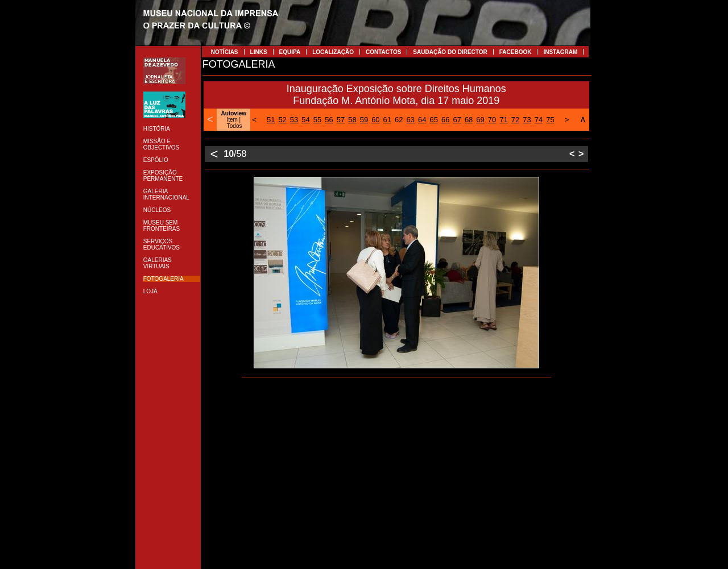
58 (352, 120)
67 (457, 120)
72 (515, 120)
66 (445, 120)
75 (550, 120)
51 (271, 120)
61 (387, 120)
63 (411, 120)
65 (433, 120)
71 (503, 120)
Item (232, 120)
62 (399, 120)
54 (305, 120)
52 (282, 120)
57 (341, 120)
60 (375, 120)
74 (539, 120)
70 (492, 120)
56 (329, 120)
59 (364, 120)
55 (317, 120)
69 (480, 120)
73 (527, 120)
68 (469, 120)
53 (294, 120)
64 (422, 120)
